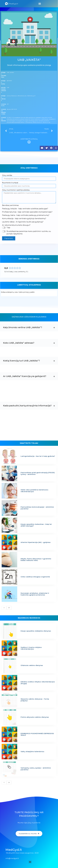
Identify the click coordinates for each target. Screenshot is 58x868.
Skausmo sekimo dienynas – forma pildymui (35, 700)
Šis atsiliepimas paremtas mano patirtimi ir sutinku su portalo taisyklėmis (29, 233)
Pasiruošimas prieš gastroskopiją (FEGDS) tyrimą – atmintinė (38, 473)
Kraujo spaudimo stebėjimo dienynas (36, 631)
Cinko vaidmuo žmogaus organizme (35, 577)
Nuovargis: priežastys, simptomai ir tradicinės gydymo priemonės (35, 594)
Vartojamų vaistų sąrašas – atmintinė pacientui (36, 769)
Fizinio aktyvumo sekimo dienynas (35, 717)
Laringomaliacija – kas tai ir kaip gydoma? (38, 456)
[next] (9, 608)
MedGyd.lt (14, 850)
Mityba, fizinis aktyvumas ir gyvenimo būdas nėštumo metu (36, 560)
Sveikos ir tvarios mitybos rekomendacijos (31, 648)
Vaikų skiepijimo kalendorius (32, 752)
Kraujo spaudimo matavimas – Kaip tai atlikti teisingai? (36, 525)
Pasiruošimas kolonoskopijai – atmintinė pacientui (37, 508)
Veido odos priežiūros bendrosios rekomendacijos (34, 491)
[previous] (4, 608)
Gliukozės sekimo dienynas (32, 665)
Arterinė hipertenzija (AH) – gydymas (36, 542)
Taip (8, 228)
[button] (40, 4)
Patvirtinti (9, 238)
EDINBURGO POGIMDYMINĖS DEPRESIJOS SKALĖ (37, 734)
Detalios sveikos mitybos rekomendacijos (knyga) (38, 683)
